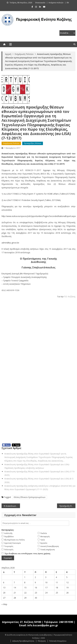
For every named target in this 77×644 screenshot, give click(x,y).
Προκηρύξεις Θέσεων (33, 143)
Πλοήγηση (42, 641)
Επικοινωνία (40, 3)
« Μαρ (4, 604)
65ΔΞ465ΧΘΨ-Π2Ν (10, 290)
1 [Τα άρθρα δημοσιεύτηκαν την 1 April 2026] (25, 577)
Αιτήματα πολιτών (56, 3)
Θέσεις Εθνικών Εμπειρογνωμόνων (30, 497)
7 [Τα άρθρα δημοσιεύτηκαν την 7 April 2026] (14, 582)
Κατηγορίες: (8, 530)
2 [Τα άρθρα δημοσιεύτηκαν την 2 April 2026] (35, 577)
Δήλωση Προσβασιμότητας (23, 641)
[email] (35, 523)
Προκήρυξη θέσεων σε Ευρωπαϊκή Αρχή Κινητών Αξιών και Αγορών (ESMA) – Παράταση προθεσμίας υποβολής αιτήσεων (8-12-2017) (67, 506)
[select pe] (67, 33)
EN (68, 3)
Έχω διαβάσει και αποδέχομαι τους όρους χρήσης (28, 554)
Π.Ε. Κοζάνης (70, 296)
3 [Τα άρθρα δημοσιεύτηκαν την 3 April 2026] (46, 577)
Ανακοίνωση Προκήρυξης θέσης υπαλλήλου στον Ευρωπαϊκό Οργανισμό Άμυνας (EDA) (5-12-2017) (13, 506)
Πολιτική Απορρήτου (58, 641)
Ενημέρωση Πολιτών (11, 143)
